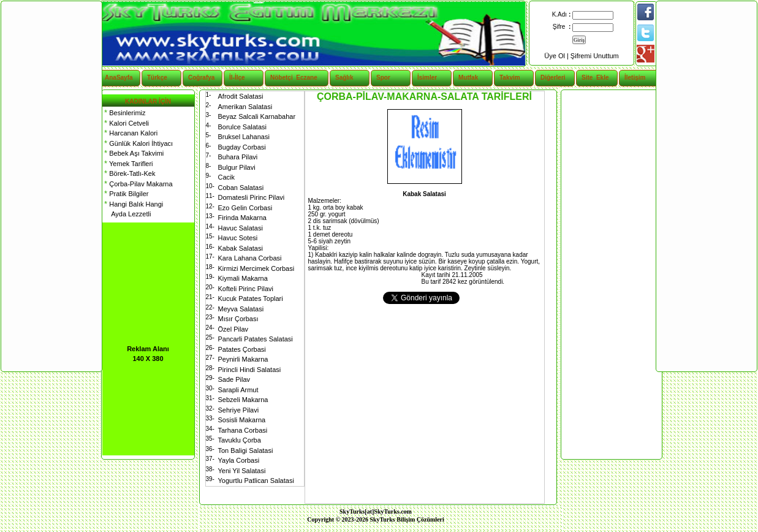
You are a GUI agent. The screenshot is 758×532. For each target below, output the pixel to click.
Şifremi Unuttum (595, 56)
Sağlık (344, 78)
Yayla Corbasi (239, 460)
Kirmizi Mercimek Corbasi (256, 268)
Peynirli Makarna (243, 359)
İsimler (427, 78)
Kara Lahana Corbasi (250, 258)
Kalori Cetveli (126, 123)
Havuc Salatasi (241, 228)
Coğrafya (201, 78)
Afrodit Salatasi (241, 96)
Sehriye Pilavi (239, 410)
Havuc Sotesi (238, 238)
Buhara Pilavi (238, 157)
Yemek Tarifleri (128, 164)
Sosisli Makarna (242, 420)
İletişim (635, 78)
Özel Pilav (233, 329)
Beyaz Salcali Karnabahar (257, 116)
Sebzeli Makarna (243, 400)
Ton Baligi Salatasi (246, 450)
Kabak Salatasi (241, 248)
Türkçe (157, 78)
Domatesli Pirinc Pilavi (252, 197)
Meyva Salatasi (241, 309)
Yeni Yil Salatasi (242, 471)
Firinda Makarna (242, 218)
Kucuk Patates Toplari (251, 298)
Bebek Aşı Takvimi (133, 153)
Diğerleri (553, 78)
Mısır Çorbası (238, 319)
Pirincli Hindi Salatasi (250, 370)
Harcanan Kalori (130, 133)
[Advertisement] (611, 275)
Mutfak (468, 78)
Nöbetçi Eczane (287, 78)
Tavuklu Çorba (240, 440)
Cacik (227, 177)
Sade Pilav (234, 379)
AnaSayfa (119, 78)
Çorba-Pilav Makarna (138, 184)
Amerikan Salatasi (245, 107)
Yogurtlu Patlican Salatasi (256, 481)
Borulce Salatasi (243, 127)
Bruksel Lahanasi (244, 137)
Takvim (510, 78)
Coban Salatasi (241, 188)
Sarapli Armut (238, 390)
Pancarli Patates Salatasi (256, 339)
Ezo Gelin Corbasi (245, 208)
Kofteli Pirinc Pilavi (246, 289)
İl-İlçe (237, 78)
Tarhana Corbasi (243, 430)
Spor (383, 78)
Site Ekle (595, 78)
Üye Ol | (557, 56)
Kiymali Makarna (243, 278)
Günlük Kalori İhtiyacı (138, 143)
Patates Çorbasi (242, 349)
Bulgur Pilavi (237, 167)
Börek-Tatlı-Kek (129, 173)
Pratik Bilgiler (126, 194)
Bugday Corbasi (242, 147)
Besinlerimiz (124, 113)
